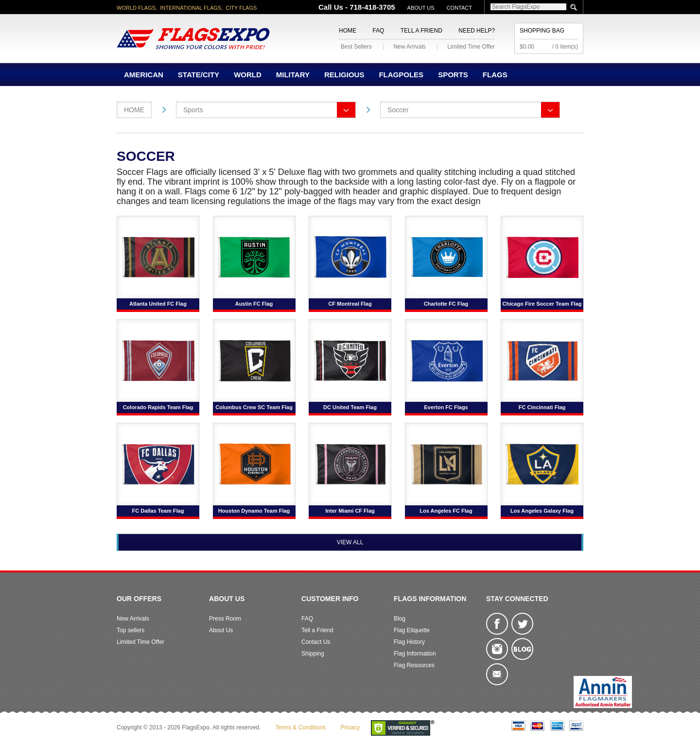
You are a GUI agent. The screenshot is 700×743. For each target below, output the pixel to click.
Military (293, 75)
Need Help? (477, 31)
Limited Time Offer (471, 47)
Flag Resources (414, 665)
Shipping (313, 654)
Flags (495, 75)
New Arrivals (410, 47)
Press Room (225, 619)
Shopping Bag (542, 31)
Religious (344, 75)
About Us (421, 8)
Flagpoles (401, 75)
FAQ (378, 31)
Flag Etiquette (412, 630)
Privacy (350, 727)
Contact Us (316, 642)
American (144, 75)
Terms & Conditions (300, 727)
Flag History (409, 642)
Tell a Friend (421, 31)
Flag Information (415, 654)
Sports (453, 75)
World (248, 75)
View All (350, 542)
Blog (400, 619)
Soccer (398, 110)
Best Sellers (356, 47)
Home (348, 31)
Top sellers (131, 630)
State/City (199, 75)
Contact (459, 8)
